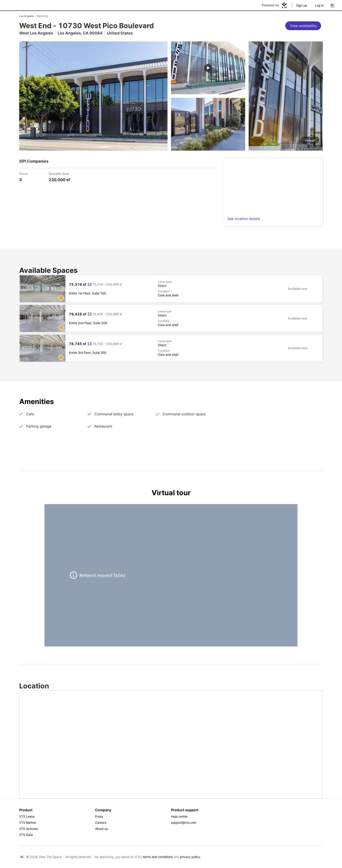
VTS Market (28, 822)
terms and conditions (158, 857)
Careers (101, 822)
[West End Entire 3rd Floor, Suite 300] (171, 348)
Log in (319, 5)
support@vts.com (184, 822)
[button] (61, 298)
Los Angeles (27, 16)
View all (310, 140)
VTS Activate (28, 829)
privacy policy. (190, 857)
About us (101, 829)
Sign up (302, 5)
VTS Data (26, 835)
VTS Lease (27, 816)
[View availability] (303, 26)
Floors (23, 173)
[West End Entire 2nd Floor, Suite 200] (171, 318)
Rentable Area (59, 173)
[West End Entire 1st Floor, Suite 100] (171, 289)
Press (99, 816)
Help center (179, 816)
